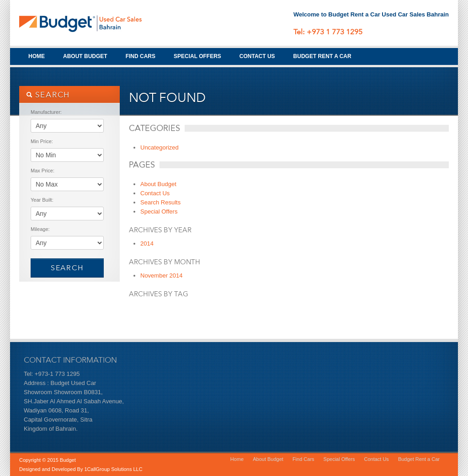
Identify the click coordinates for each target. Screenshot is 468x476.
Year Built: (42, 200)
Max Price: (43, 171)
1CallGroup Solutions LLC (113, 469)
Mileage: (40, 229)
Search (67, 268)
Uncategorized (160, 147)
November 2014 (162, 275)
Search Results (160, 202)
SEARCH (48, 95)
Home (37, 56)
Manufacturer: (46, 112)
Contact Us (257, 56)
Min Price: (42, 141)
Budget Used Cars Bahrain (88, 23)
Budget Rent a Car (322, 56)
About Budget (85, 56)
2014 (147, 243)
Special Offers (197, 56)
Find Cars (141, 56)
